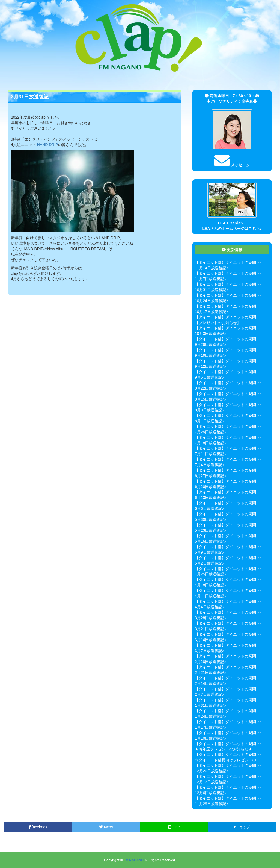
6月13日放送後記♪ (210, 498)
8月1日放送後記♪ (209, 421)
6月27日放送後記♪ (210, 476)
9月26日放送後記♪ (210, 344)
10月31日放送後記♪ (212, 290)
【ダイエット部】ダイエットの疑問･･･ (228, 262)
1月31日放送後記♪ (210, 705)
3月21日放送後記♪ (210, 629)
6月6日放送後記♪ (209, 508)
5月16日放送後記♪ (210, 541)
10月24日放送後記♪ (212, 301)
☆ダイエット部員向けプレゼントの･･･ (228, 760)
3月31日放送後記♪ (31, 97)
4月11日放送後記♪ (210, 596)
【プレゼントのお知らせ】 (218, 323)
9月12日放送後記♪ (210, 366)
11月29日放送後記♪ (212, 804)
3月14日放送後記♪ (210, 640)
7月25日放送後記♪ (210, 432)
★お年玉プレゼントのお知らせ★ (224, 749)
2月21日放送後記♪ (210, 673)
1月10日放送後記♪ (210, 738)
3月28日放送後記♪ (210, 618)
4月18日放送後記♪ (210, 585)
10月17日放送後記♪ (212, 312)
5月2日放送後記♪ (209, 563)
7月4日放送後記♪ (209, 465)
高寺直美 (249, 101)
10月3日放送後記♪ (210, 334)
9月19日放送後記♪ (210, 355)
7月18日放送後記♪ (210, 443)
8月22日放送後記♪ (210, 388)
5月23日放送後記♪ (210, 530)
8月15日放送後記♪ (210, 399)
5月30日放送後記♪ (210, 519)
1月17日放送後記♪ (210, 727)
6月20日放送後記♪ (210, 487)
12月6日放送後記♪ (210, 793)
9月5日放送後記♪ (209, 377)
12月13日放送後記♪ (212, 782)
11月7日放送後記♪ (210, 279)
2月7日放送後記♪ (209, 694)
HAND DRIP (48, 145)
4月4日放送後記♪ (209, 607)
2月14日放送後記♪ (210, 683)
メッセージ (232, 165)
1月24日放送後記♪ (210, 716)
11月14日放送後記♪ (212, 268)
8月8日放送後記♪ (209, 410)
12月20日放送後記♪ (212, 771)
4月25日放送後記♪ (210, 574)
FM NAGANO (134, 860)
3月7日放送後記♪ (209, 651)
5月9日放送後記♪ (209, 552)
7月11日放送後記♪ (210, 454)
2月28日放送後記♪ (210, 662)
